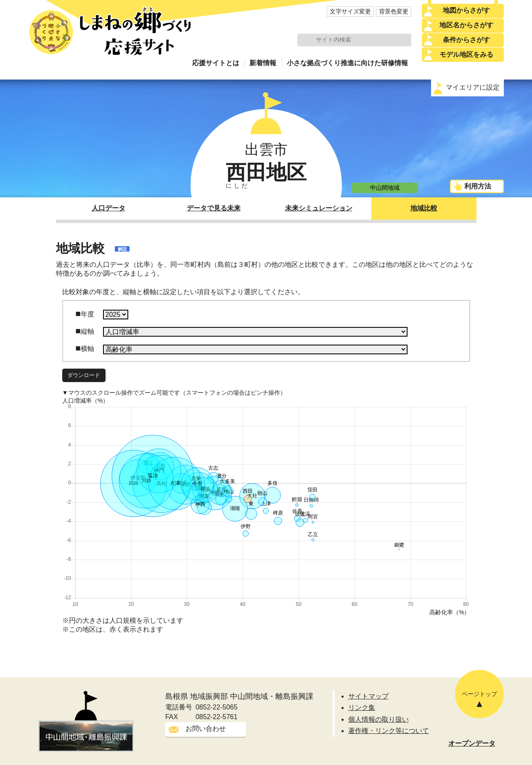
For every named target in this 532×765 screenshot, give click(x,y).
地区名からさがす (466, 25)
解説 (122, 249)
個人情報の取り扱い (378, 719)
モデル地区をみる (466, 54)
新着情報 (263, 63)
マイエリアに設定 (473, 87)
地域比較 (424, 208)
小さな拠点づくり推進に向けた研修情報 (347, 63)
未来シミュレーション (319, 208)
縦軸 (87, 331)
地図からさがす (466, 10)
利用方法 (478, 186)
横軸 (87, 349)
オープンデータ (472, 743)
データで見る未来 (214, 208)
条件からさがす (466, 40)
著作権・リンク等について (389, 731)
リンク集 (362, 708)
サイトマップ (368, 696)
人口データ (109, 208)
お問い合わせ (206, 729)
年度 (87, 314)
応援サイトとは (216, 63)
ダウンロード (84, 375)
